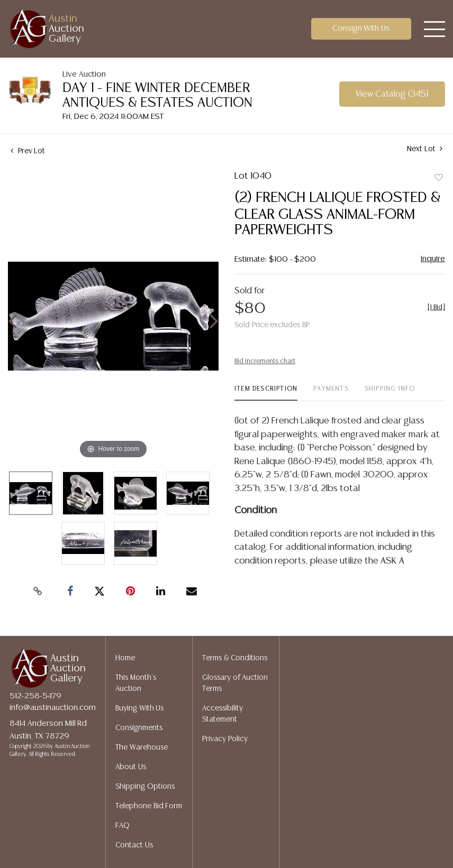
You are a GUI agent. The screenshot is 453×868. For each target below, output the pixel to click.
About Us (131, 767)
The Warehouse (142, 747)
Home (125, 658)
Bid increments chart (265, 361)
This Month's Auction (136, 683)
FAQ (123, 826)
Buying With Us (139, 708)
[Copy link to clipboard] (38, 592)
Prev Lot (28, 151)
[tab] (266, 393)
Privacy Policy (225, 739)
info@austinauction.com (53, 708)
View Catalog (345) (392, 94)
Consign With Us (361, 28)
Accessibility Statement (223, 714)
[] (436, 307)
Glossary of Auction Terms (235, 683)
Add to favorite (439, 178)
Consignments (139, 728)
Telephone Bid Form (149, 806)
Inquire (433, 259)
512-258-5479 (35, 696)
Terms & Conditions (235, 658)
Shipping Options (145, 787)
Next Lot (425, 149)
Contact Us (134, 845)
